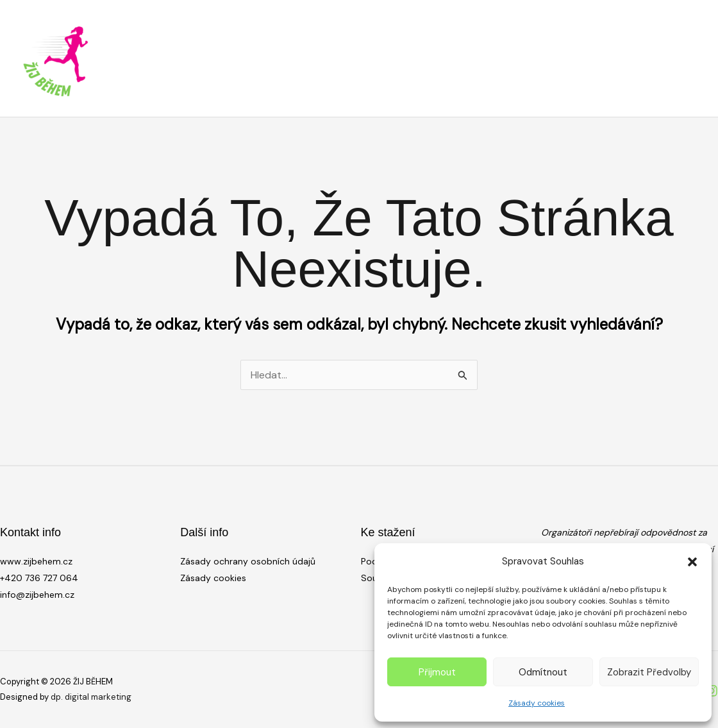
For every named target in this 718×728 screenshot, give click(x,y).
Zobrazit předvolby (649, 672)
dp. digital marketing (91, 697)
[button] (692, 562)
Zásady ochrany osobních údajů (248, 561)
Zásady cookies (537, 703)
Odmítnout (543, 672)
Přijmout (437, 672)
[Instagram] (712, 691)
